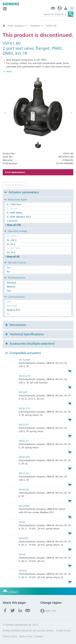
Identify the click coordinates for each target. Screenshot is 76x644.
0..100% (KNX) (14, 213)
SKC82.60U (25, 457)
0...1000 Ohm (14, 204)
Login (66, 9)
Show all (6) (13, 257)
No (8, 272)
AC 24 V (11, 244)
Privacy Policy (10, 636)
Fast (9, 291)
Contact (53, 9)
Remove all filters (15, 185)
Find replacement (15, 172)
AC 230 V (12, 240)
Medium (11, 287)
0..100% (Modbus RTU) (19, 217)
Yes (8, 267)
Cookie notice (63, 630)
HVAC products (16, 26)
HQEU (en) (60, 9)
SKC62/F (23, 392)
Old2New (35, 26)
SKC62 (22, 522)
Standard (11, 283)
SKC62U (23, 571)
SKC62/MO (24, 506)
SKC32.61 (24, 425)
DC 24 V (11, 252)
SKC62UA (24, 538)
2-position (12, 221)
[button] (38, 145)
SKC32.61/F (25, 376)
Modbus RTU (13, 310)
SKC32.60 (24, 473)
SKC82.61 (24, 441)
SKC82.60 (24, 489)
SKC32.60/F (25, 360)
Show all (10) (14, 225)
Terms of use (26, 636)
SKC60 (22, 554)
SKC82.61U (25, 408)
